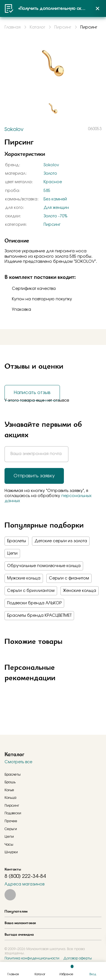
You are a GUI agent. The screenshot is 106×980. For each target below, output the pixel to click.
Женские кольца (80, 591)
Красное (53, 182)
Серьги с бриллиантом (31, 591)
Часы (9, 845)
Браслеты (17, 541)
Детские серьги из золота (61, 541)
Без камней (55, 199)
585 (47, 191)
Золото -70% (55, 216)
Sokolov (51, 165)
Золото (50, 174)
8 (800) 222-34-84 (25, 876)
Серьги (11, 829)
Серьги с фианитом (69, 578)
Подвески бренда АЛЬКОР (34, 603)
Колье (9, 790)
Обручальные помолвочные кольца (44, 566)
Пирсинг (52, 225)
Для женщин (56, 208)
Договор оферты (78, 958)
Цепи (12, 554)
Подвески (13, 813)
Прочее (11, 821)
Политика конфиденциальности (32, 958)
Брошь (10, 782)
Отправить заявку (34, 476)
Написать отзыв (32, 393)
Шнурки (11, 852)
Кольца (10, 798)
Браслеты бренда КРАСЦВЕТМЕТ (39, 616)
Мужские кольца (24, 578)
